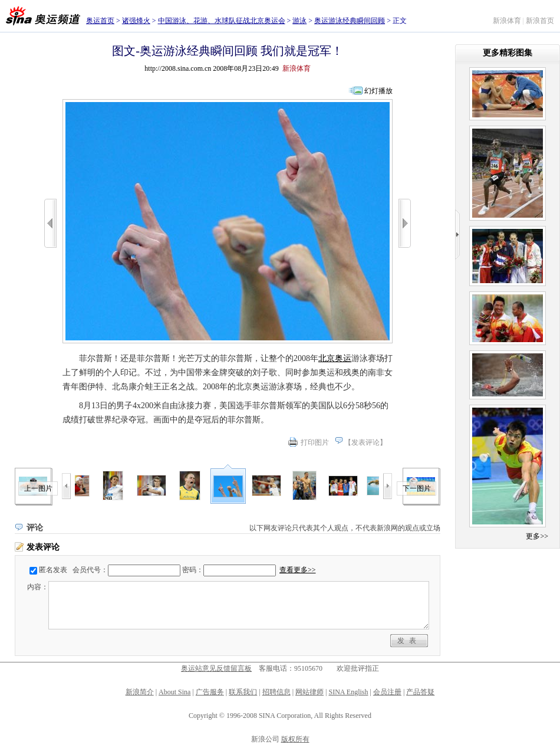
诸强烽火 (136, 21)
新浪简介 (140, 692)
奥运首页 (100, 21)
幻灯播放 (378, 91)
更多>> (537, 536)
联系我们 (243, 692)
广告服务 (210, 692)
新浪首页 (540, 21)
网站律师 (309, 692)
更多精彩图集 (508, 53)
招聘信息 (276, 692)
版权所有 (295, 739)
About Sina (174, 692)
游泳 (299, 21)
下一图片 (417, 488)
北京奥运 (335, 358)
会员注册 (387, 692)
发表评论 (365, 442)
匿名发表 (53, 570)
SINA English (348, 692)
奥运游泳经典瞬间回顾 (350, 21)
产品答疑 (420, 692)
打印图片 (315, 442)
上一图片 (38, 488)
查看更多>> (298, 570)
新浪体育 (507, 21)
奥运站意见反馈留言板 (216, 668)
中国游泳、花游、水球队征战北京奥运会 (222, 21)
